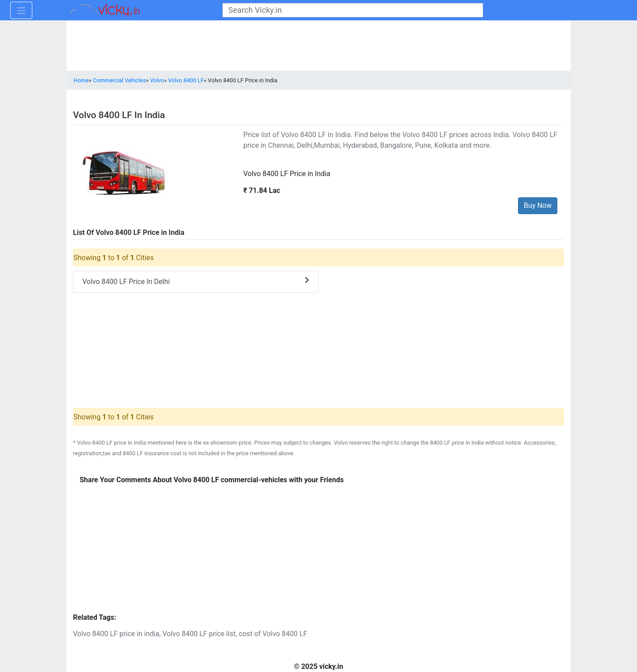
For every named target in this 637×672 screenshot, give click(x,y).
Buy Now (538, 205)
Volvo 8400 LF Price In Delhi (196, 281)
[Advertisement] (318, 553)
